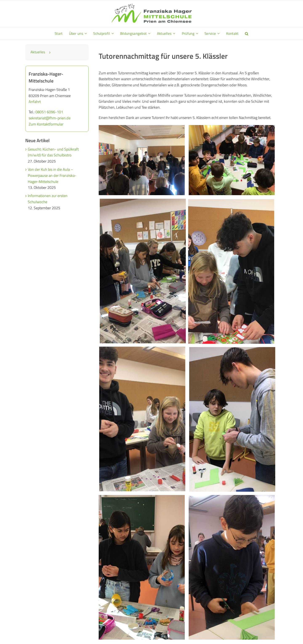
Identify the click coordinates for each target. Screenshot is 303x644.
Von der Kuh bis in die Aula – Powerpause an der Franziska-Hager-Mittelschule (52, 175)
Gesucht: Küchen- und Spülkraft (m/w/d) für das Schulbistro (53, 152)
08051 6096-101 (49, 112)
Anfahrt (35, 102)
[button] (247, 33)
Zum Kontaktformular (46, 124)
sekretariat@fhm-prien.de (50, 118)
